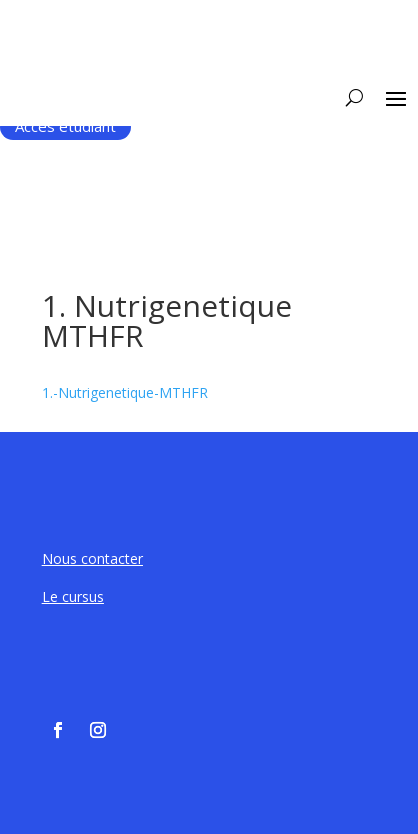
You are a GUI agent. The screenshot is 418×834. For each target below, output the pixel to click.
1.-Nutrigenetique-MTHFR (125, 392)
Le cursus (73, 596)
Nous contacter (92, 558)
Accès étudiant (65, 126)
